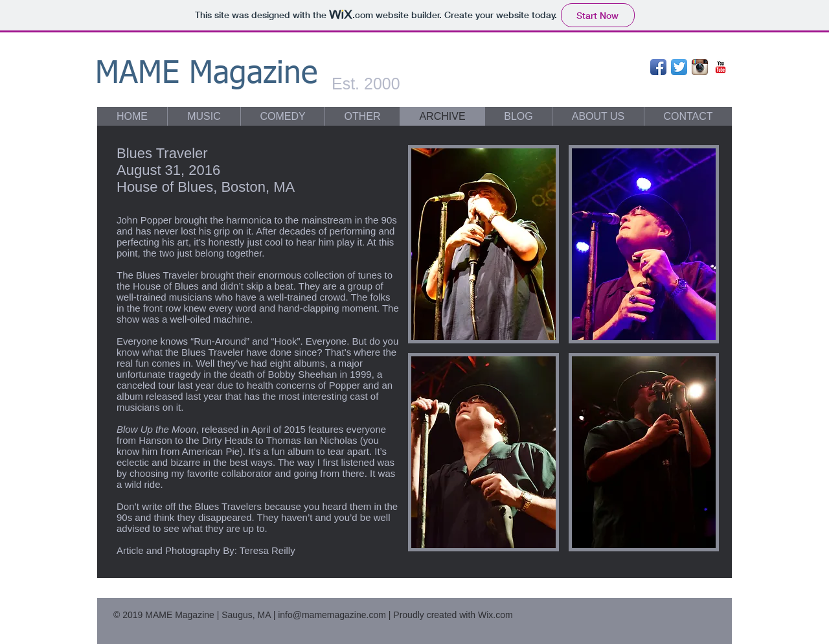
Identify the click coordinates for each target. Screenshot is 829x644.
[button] (483, 244)
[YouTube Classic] (721, 67)
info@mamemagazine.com (332, 615)
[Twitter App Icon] (679, 67)
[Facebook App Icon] (658, 67)
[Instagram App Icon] (700, 67)
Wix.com (495, 615)
